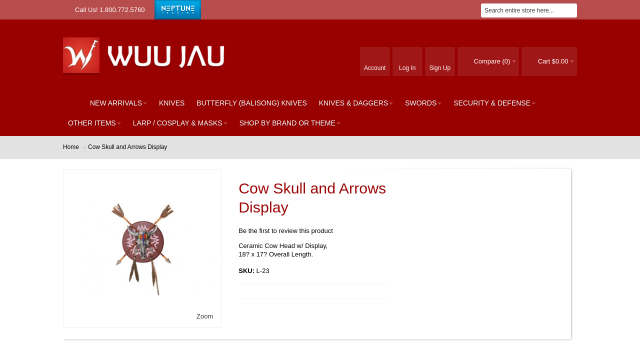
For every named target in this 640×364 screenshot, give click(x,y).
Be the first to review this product (286, 231)
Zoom (205, 316)
